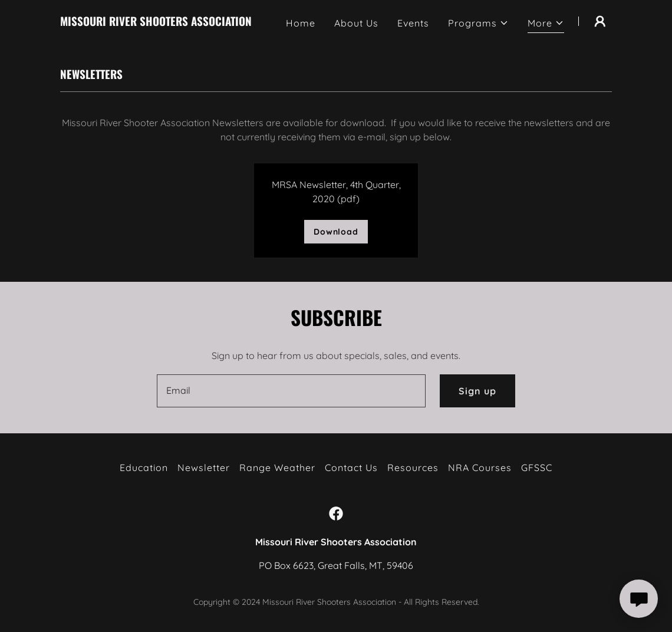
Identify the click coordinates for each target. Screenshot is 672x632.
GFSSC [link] (537, 468)
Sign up (477, 391)
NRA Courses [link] (480, 468)
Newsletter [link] (204, 468)
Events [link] (413, 23)
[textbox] (291, 391)
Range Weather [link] (277, 468)
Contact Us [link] (351, 468)
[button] (478, 23)
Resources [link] (413, 468)
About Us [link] (356, 23)
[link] (156, 22)
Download (336, 232)
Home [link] (301, 23)
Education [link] (144, 468)
